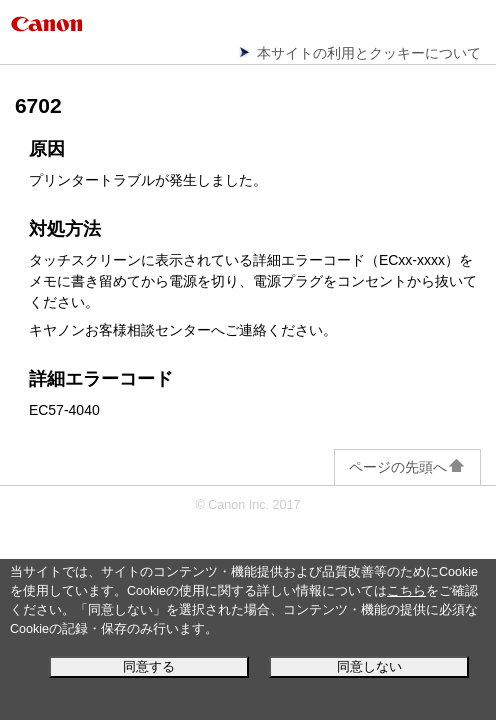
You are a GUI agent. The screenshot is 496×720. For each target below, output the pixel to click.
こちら (406, 591)
